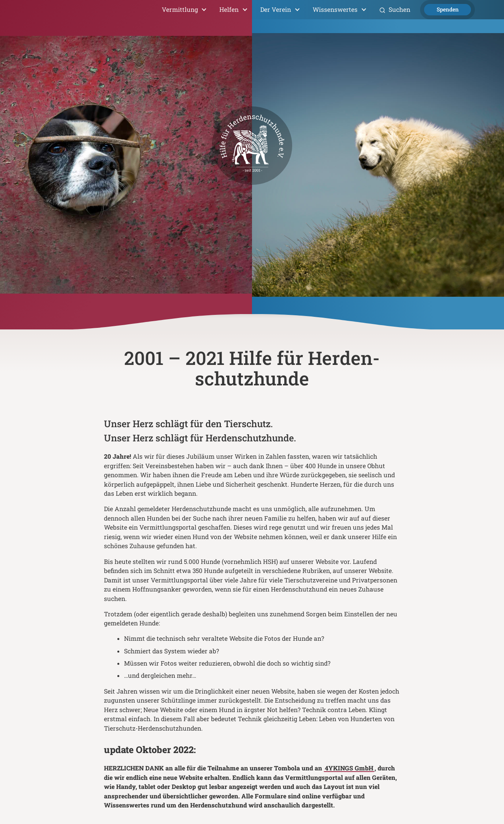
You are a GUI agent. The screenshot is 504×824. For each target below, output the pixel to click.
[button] (184, 10)
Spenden (448, 9)
